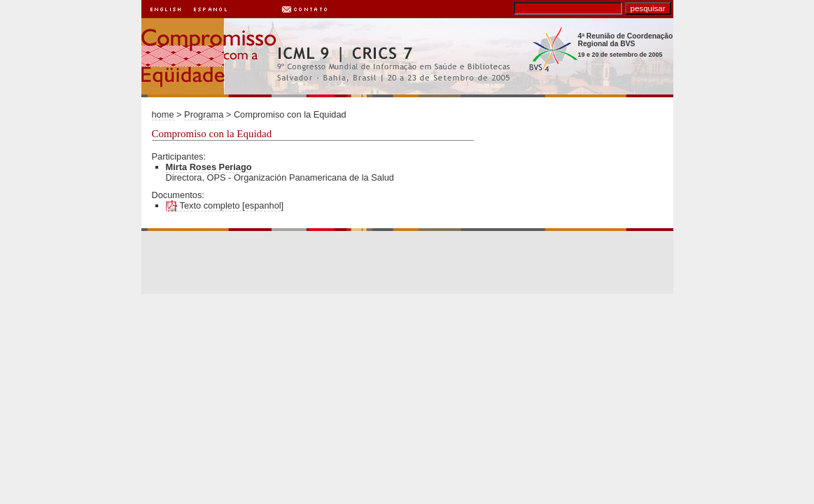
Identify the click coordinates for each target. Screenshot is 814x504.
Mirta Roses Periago (209, 167)
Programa (204, 114)
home (163, 114)
